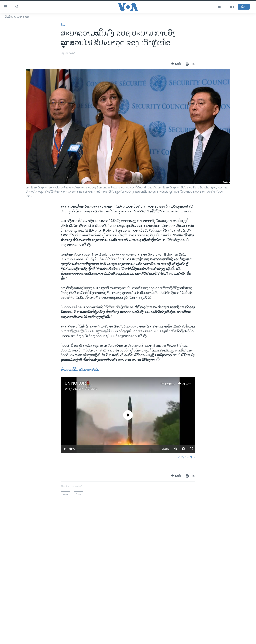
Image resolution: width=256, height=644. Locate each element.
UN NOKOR (75, 384)
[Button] (176, 64)
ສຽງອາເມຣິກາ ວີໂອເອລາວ (83, 389)
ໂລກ (63, 25)
